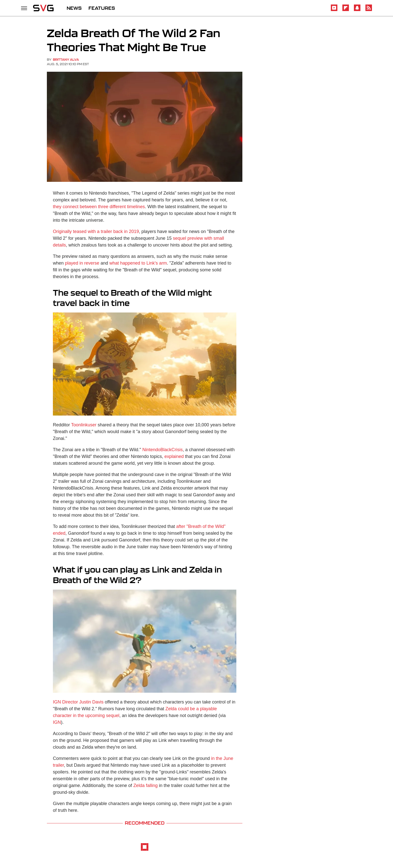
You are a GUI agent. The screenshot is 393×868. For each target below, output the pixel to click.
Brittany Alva (66, 60)
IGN (57, 722)
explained (174, 456)
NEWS (74, 8)
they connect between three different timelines (99, 207)
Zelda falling (145, 785)
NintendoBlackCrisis (163, 450)
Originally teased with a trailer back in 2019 (96, 231)
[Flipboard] (346, 10)
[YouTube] (334, 10)
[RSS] (369, 10)
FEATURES (102, 8)
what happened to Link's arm (138, 263)
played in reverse (82, 263)
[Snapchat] (357, 10)
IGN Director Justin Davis (78, 702)
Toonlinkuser (84, 425)
